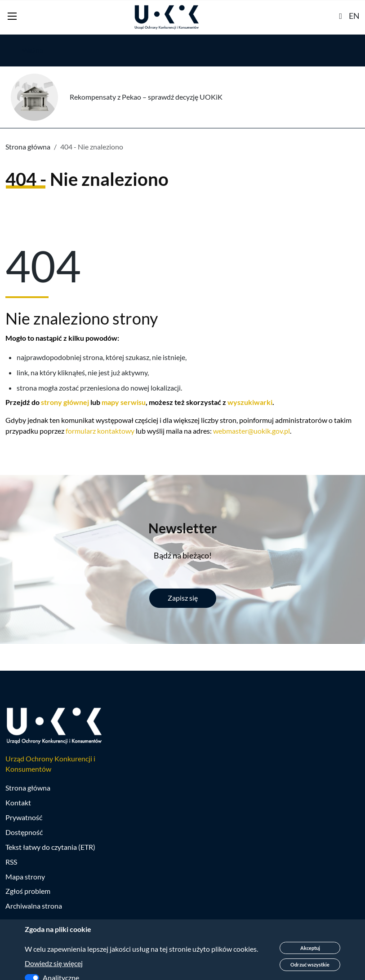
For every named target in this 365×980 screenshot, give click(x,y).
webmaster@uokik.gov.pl (251, 431)
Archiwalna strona (34, 906)
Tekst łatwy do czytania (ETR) (50, 847)
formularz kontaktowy (100, 431)
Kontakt (18, 803)
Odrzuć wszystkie (310, 965)
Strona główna (28, 147)
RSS (11, 862)
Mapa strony (25, 877)
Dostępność (24, 832)
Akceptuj (310, 948)
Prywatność (24, 818)
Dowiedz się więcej (54, 963)
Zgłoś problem (28, 891)
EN (354, 16)
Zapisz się (183, 598)
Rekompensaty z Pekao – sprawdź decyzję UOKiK (146, 97)
